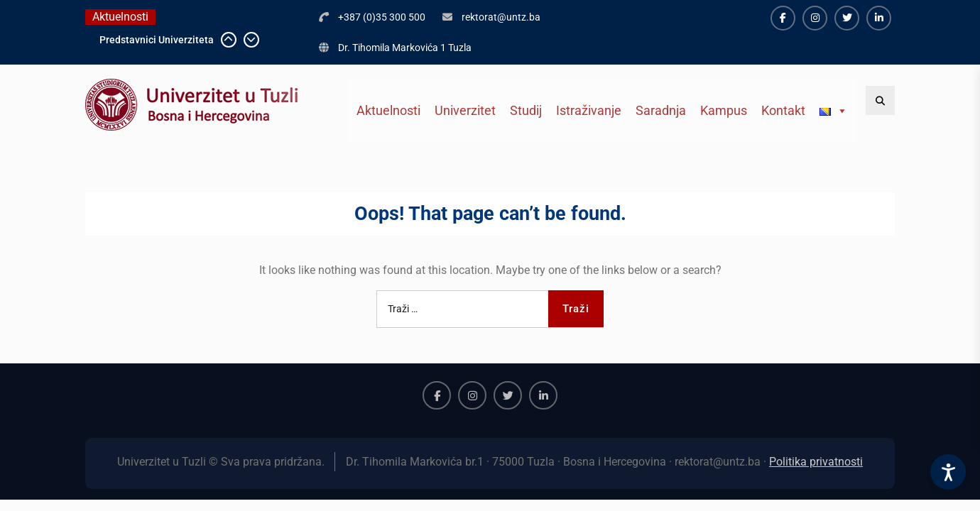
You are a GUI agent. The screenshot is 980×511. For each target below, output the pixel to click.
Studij (526, 110)
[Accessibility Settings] (948, 472)
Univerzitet (465, 110)
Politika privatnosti (816, 462)
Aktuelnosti (388, 110)
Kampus (724, 110)
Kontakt (783, 110)
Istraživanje (589, 110)
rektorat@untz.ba (501, 17)
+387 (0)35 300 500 (382, 17)
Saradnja (661, 110)
